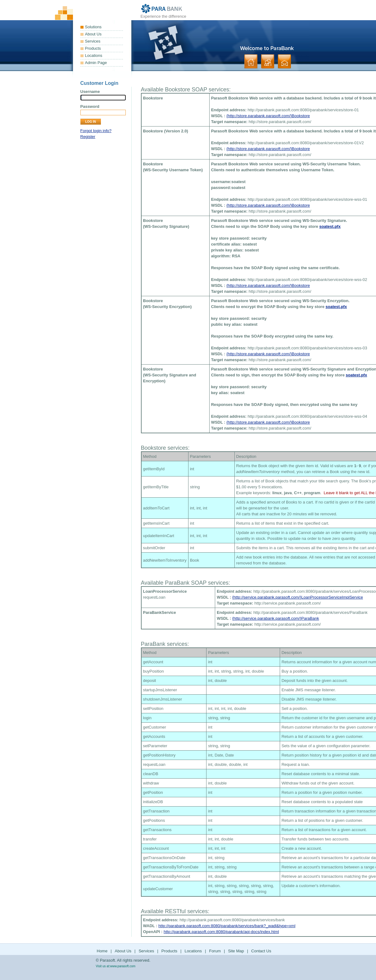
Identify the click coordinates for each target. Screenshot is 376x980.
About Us (93, 34)
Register (88, 137)
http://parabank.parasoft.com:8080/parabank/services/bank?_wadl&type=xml (227, 926)
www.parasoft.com (123, 966)
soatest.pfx (330, 226)
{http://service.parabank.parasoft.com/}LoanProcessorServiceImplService (298, 597)
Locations (94, 55)
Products (93, 48)
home (251, 61)
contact (284, 61)
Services (93, 41)
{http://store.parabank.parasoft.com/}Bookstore (268, 116)
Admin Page (96, 63)
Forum (215, 951)
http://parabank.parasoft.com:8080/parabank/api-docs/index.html (221, 932)
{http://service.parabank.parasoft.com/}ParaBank (276, 618)
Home (102, 951)
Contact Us (261, 951)
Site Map (236, 951)
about (268, 61)
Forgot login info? (96, 131)
